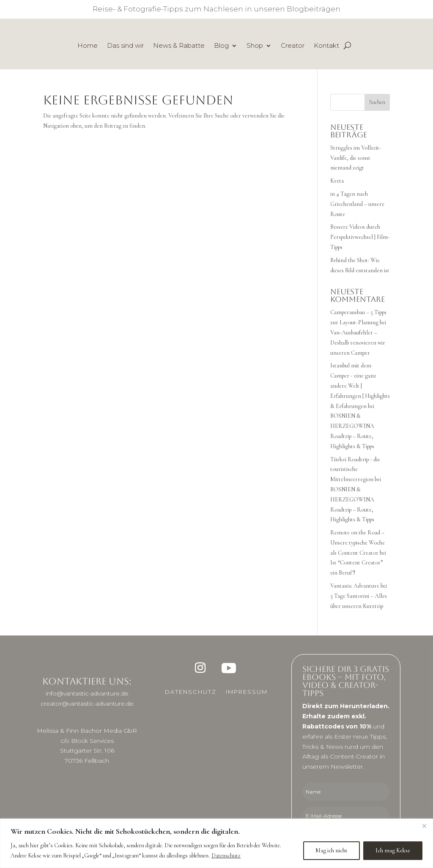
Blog (221, 46)
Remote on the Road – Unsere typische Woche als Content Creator (358, 543)
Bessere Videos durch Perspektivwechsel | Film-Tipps (360, 237)
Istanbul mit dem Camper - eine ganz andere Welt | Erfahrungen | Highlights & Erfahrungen (360, 386)
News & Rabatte (179, 46)
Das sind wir (125, 46)
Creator (293, 46)
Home (88, 46)
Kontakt (326, 46)
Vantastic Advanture (355, 586)
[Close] (424, 826)
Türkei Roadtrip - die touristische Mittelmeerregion (355, 470)
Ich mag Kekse (393, 850)
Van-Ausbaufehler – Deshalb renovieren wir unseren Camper (358, 343)
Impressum (247, 692)
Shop (255, 46)
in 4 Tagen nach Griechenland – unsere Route (357, 204)
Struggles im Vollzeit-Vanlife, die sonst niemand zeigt (356, 158)
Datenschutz (226, 856)
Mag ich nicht (332, 850)
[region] (216, 843)
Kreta (337, 181)
